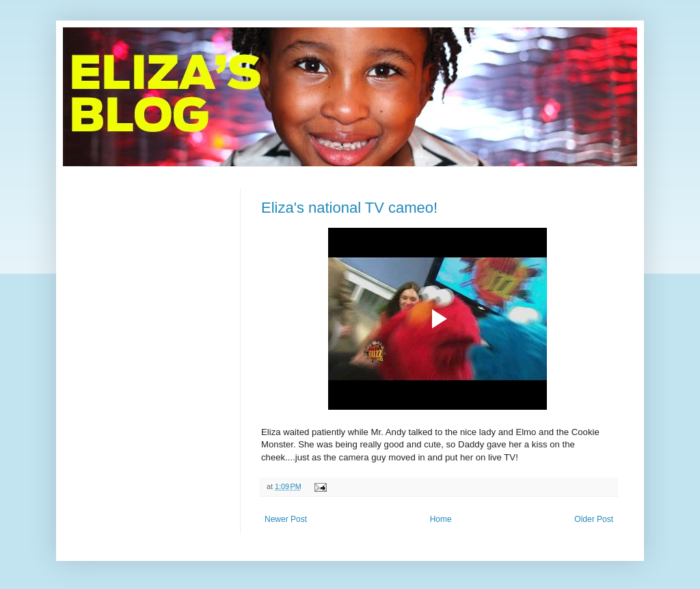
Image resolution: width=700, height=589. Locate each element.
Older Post (594, 519)
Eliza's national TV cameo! (349, 208)
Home (441, 519)
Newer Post (286, 519)
